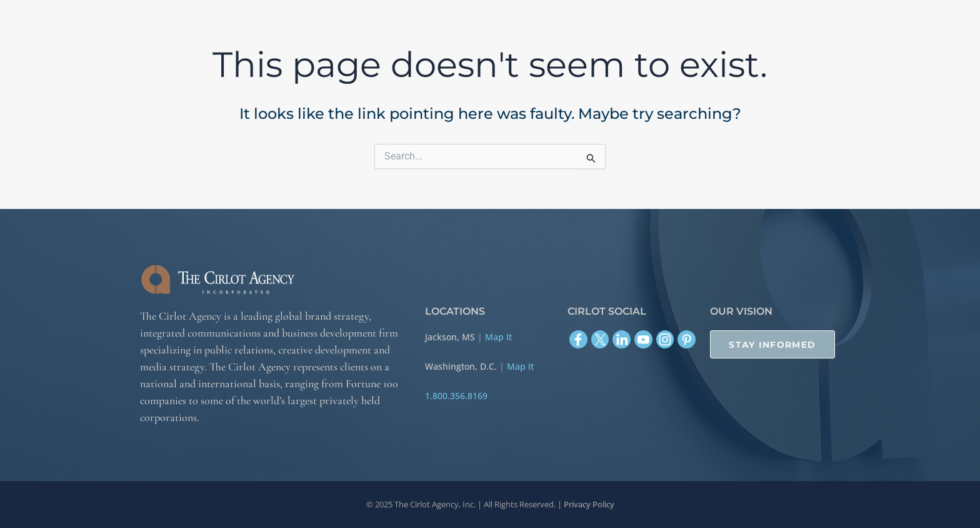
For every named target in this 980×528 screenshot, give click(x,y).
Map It (498, 337)
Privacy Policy (589, 504)
